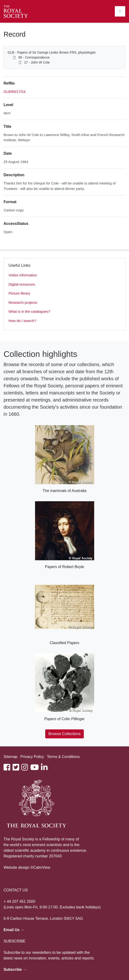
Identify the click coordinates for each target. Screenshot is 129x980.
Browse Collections (64, 734)
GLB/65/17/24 (15, 92)
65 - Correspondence (34, 57)
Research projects (23, 302)
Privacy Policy (32, 757)
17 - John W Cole (37, 62)
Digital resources (22, 284)
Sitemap (11, 757)
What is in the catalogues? (29, 311)
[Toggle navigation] (120, 11)
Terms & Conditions (63, 757)
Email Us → (14, 930)
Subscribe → (15, 969)
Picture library (19, 293)
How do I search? (22, 321)
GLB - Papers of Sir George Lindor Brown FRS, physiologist (51, 52)
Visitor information (23, 275)
